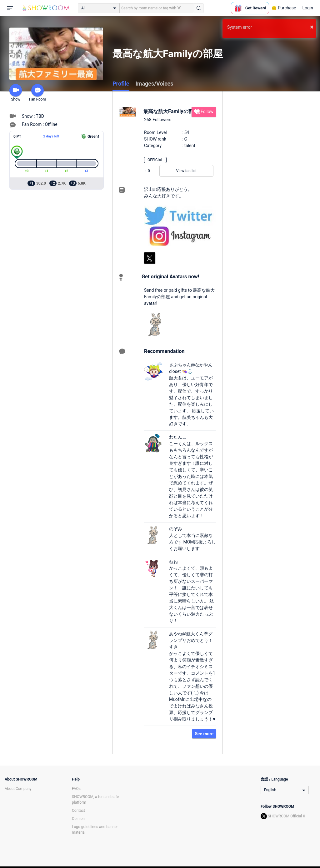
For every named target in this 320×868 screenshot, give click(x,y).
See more (204, 734)
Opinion (78, 819)
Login (308, 8)
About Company (18, 789)
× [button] (312, 27)
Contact (78, 811)
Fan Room (37, 93)
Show (16, 93)
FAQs (76, 789)
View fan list (186, 171)
